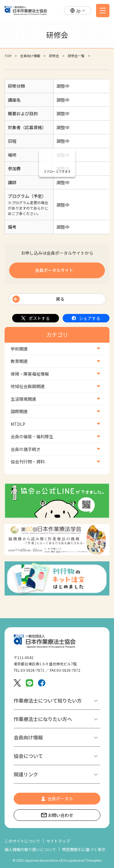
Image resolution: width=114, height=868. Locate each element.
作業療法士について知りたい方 (48, 700)
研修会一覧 (76, 56)
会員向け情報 (30, 56)
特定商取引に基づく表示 (84, 849)
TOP (8, 56)
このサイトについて (22, 841)
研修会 (54, 56)
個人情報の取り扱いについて (30, 849)
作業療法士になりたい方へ (43, 719)
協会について (28, 756)
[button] (78, 11)
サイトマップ (58, 841)
